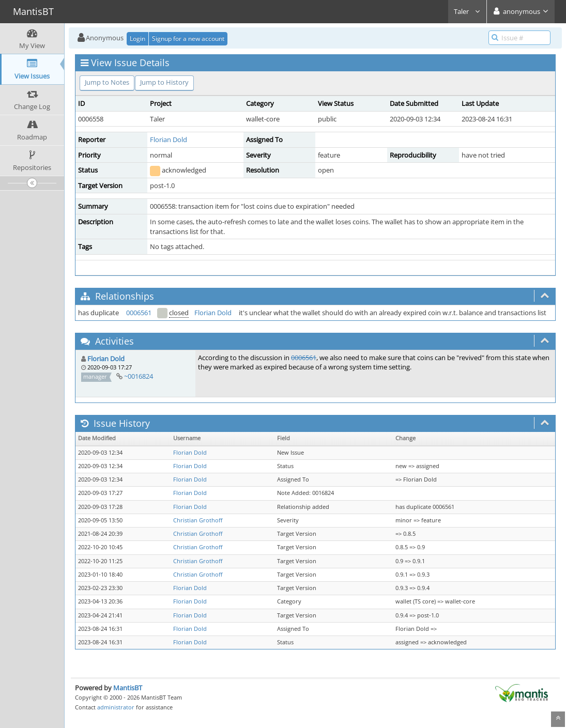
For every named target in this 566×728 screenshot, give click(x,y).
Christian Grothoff (198, 520)
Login (137, 38)
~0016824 (139, 376)
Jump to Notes (107, 82)
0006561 (139, 313)
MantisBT (128, 688)
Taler (467, 11)
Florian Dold (169, 140)
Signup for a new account (188, 38)
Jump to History (164, 82)
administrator (116, 707)
